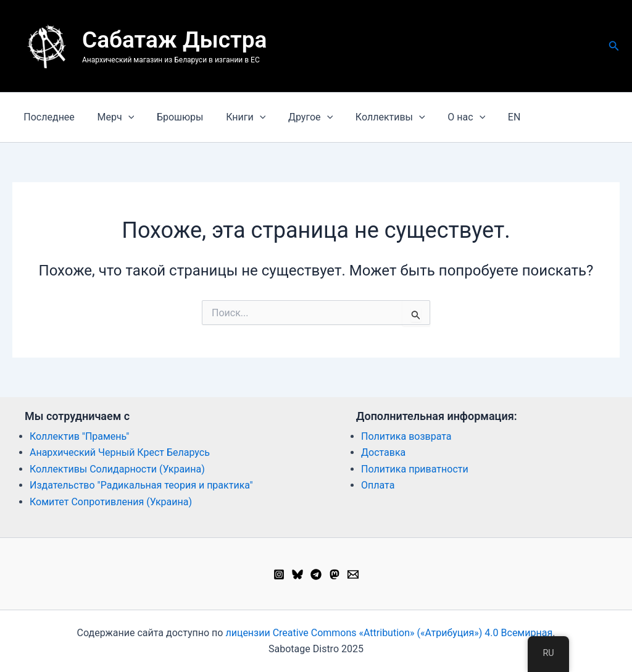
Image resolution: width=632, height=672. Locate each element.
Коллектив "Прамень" (79, 436)
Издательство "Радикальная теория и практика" (141, 485)
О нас (448, 117)
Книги (236, 117)
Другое (297, 117)
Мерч (112, 117)
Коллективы (374, 117)
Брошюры (173, 117)
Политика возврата (406, 436)
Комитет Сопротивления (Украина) (111, 502)
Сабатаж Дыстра (174, 40)
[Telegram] (316, 574)
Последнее (48, 117)
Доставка (383, 452)
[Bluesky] (297, 574)
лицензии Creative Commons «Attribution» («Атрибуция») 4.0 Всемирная (389, 633)
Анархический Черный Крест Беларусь (120, 452)
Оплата (378, 485)
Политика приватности (415, 469)
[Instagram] (279, 574)
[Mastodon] (335, 574)
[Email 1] (353, 574)
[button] (614, 46)
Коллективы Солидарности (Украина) (117, 469)
